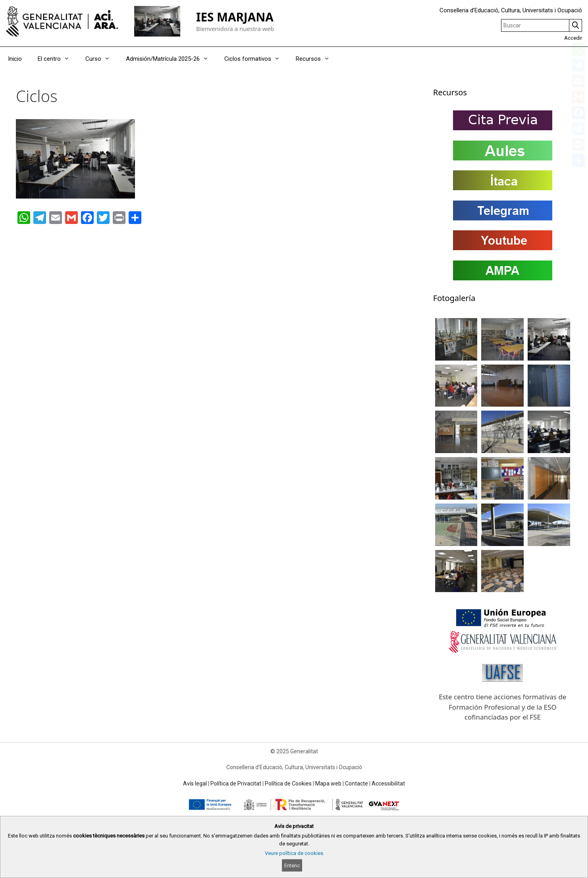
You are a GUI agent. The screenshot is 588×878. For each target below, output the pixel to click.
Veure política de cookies (294, 853)
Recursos (317, 59)
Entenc (292, 865)
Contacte (357, 783)
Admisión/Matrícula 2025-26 (171, 59)
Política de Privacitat (236, 783)
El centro (58, 59)
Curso (102, 59)
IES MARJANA (235, 17)
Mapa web (328, 783)
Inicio (15, 59)
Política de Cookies (288, 783)
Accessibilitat (388, 783)
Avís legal (195, 783)
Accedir (573, 38)
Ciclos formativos (256, 59)
